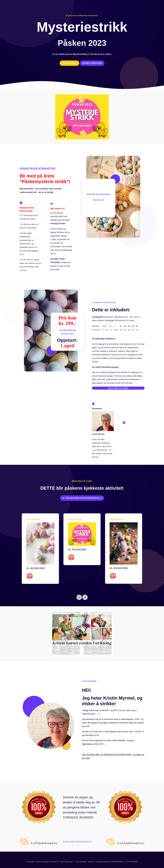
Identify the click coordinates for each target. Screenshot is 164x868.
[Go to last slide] (79, 597)
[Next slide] (85, 597)
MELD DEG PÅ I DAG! (118, 388)
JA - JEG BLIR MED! (36, 568)
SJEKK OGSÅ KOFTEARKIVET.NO (77, 842)
